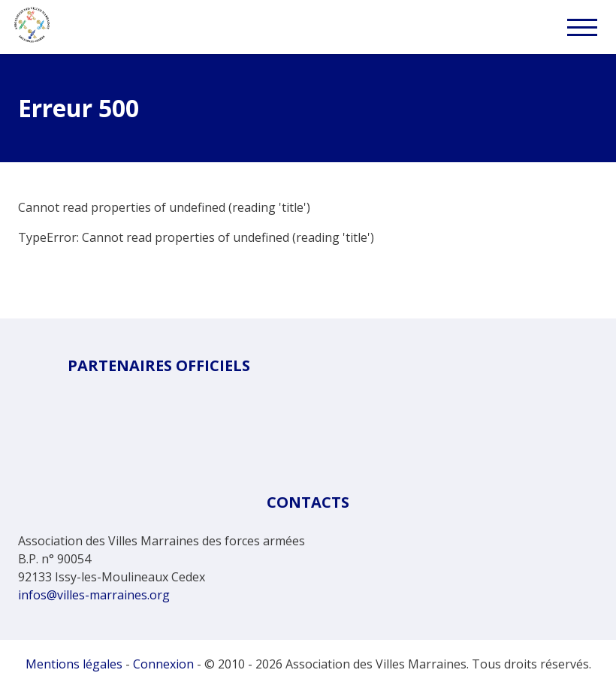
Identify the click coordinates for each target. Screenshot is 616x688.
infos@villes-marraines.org (94, 595)
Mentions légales (74, 664)
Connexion (163, 664)
